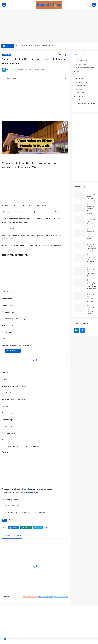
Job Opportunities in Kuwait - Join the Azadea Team (91, 299)
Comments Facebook (46, 597)
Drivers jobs (80, 75)
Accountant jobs (81, 61)
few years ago (91, 194)
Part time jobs (80, 96)
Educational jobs (81, 82)
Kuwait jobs (7, 55)
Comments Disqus (61, 597)
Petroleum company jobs (84, 100)
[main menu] (4, 5)
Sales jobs (79, 107)
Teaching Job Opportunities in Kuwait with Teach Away (91, 287)
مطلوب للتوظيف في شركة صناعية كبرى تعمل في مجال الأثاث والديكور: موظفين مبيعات (91, 199)
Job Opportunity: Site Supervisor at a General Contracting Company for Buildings (91, 274)
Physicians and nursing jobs (85, 103)
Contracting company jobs (85, 68)
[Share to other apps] (47, 528)
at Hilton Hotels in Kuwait (30, 493)
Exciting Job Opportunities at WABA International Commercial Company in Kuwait (91, 212)
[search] (94, 5)
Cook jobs (79, 71)
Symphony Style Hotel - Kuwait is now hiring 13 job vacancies (91, 237)
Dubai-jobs (79, 78)
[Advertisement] (49, 26)
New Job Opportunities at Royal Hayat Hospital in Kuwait (91, 249)
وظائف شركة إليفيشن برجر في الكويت (91, 261)
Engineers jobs (81, 86)
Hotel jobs (79, 89)
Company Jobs (81, 64)
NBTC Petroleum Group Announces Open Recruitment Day (36, 46)
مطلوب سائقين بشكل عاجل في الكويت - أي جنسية (91, 312)
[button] (14, 528)
